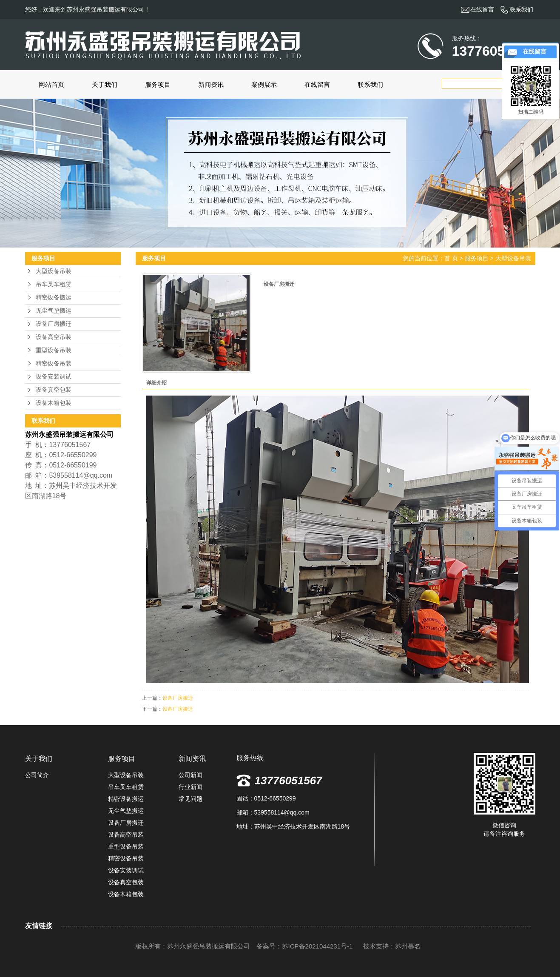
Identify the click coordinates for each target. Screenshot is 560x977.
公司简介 (37, 775)
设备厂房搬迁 (54, 324)
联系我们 (370, 84)
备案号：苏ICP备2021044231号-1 (306, 946)
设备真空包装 (54, 390)
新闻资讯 (211, 84)
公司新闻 (190, 775)
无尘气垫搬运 (54, 311)
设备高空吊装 (54, 337)
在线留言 (317, 84)
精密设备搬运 (54, 298)
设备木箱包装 (54, 403)
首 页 (451, 258)
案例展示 (264, 84)
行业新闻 (190, 787)
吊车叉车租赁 (54, 284)
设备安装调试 (54, 377)
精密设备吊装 (54, 363)
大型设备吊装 (54, 271)
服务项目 (158, 84)
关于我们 (105, 84)
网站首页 (51, 84)
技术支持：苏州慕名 (392, 946)
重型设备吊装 (54, 350)
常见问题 (190, 799)
